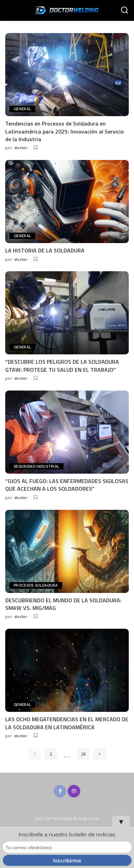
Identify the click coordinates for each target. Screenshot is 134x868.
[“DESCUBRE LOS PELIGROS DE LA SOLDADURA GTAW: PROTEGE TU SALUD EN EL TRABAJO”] (67, 313)
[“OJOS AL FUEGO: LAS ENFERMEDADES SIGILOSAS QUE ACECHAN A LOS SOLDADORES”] (67, 432)
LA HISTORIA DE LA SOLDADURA (45, 250)
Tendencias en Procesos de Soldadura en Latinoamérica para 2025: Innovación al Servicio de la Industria (65, 131)
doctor (21, 148)
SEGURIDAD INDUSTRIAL (36, 466)
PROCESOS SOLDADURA (36, 585)
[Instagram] (74, 791)
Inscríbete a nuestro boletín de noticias (67, 835)
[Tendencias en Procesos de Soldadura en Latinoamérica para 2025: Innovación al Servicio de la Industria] (67, 75)
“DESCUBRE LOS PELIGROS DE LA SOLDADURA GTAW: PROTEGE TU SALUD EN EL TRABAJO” (62, 365)
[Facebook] (60, 791)
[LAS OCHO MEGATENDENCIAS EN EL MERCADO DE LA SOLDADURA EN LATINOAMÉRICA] (67, 670)
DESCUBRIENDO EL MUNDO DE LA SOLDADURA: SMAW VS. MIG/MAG (63, 604)
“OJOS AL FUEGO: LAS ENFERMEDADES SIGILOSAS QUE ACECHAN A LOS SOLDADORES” (67, 485)
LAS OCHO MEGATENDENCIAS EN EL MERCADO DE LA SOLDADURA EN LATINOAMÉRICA (67, 723)
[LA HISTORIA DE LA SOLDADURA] (67, 202)
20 (83, 754)
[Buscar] (125, 10)
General (22, 109)
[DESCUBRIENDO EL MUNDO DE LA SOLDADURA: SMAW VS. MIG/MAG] (67, 551)
